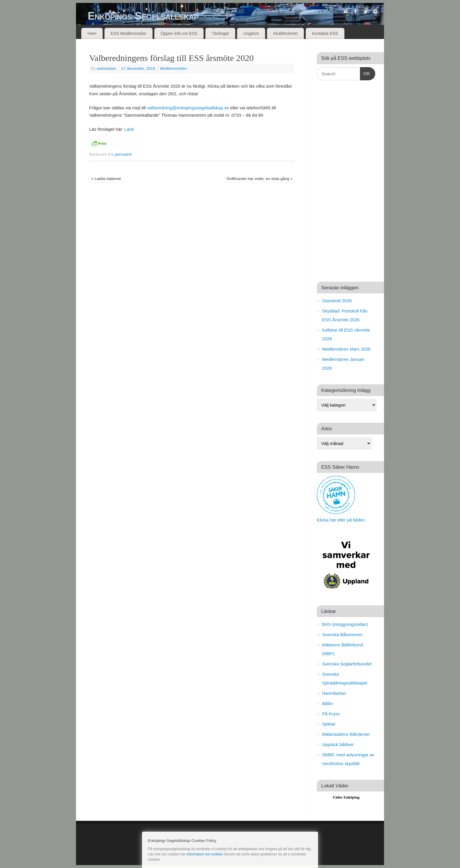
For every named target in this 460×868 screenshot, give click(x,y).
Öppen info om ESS (179, 33)
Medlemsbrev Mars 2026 (346, 349)
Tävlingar (220, 33)
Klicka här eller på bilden (341, 520)
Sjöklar (329, 724)
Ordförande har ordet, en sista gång (259, 179)
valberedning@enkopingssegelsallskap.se (188, 108)
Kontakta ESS (325, 33)
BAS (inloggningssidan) (345, 624)
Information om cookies (204, 854)
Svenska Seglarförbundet (347, 664)
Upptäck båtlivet (338, 744)
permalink (123, 154)
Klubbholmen (286, 33)
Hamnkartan (334, 693)
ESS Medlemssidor (128, 33)
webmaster (106, 68)
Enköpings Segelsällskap (143, 16)
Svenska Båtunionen (342, 635)
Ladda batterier (106, 179)
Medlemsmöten (173, 68)
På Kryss (331, 714)
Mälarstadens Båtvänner (346, 734)
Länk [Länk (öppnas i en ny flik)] (129, 129)
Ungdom (251, 33)
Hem (92, 33)
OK (365, 73)
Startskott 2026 (337, 301)
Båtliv (328, 703)
